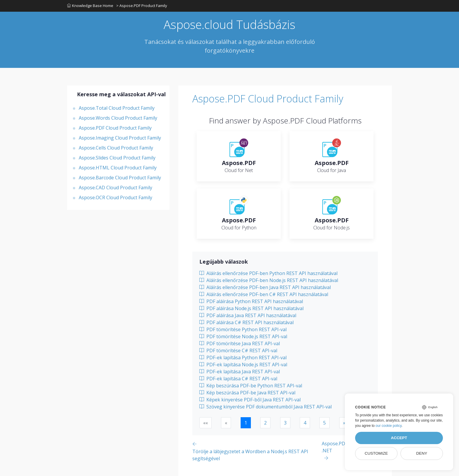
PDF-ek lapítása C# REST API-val (238, 379)
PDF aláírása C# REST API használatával (246, 322)
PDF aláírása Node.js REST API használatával (251, 308)
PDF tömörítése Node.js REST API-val (243, 336)
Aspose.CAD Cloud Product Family (115, 188)
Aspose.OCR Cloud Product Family (115, 197)
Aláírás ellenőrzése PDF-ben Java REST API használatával (265, 287)
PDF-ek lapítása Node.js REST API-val (243, 365)
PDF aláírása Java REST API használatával (248, 315)
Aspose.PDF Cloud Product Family (115, 128)
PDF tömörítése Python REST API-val (243, 329)
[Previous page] (257, 451)
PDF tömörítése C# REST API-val (238, 350)
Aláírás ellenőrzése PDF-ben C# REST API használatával (264, 294)
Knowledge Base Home (90, 6)
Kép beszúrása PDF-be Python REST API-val (251, 386)
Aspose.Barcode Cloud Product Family (120, 178)
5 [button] (324, 423)
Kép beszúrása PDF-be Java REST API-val (247, 393)
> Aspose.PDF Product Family (142, 6)
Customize (376, 453)
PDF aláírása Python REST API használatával (251, 301)
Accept (399, 438)
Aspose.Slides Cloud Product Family (117, 158)
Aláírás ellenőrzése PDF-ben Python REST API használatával (268, 273)
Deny (422, 453)
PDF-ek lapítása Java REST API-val (240, 372)
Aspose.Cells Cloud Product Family (116, 148)
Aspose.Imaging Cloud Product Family (120, 138)
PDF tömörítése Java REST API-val (240, 343)
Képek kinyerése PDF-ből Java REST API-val (250, 400)
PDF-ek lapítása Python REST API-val (243, 358)
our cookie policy (389, 426)
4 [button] (305, 423)
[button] (344, 423)
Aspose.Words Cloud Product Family (118, 118)
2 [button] (265, 423)
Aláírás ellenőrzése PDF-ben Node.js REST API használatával (269, 280)
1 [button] (246, 423)
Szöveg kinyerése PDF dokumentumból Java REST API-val (266, 407)
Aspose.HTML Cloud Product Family (118, 168)
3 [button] (285, 423)
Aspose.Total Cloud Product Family (117, 108)
